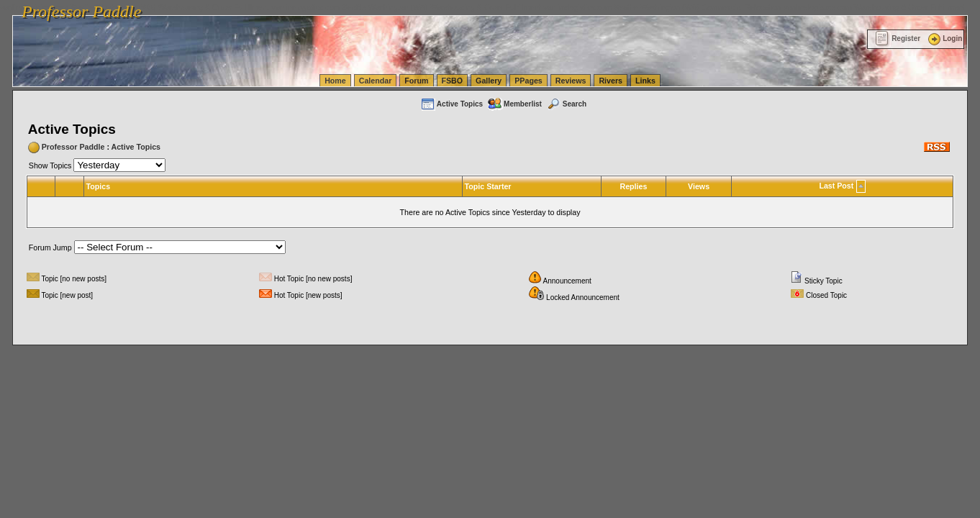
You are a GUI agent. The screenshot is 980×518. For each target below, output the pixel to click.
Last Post (836, 186)
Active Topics (452, 104)
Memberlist (514, 104)
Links (645, 81)
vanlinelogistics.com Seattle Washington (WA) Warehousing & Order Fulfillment (407, 7)
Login (944, 38)
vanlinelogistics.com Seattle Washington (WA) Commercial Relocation (662, 7)
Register (898, 38)
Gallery (489, 81)
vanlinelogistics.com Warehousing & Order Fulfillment (874, 7)
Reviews (571, 81)
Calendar (376, 81)
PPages (528, 81)
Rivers (611, 81)
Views (699, 186)
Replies (633, 186)
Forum (416, 81)
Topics (99, 186)
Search (566, 104)
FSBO (453, 81)
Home (335, 81)
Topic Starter (488, 186)
